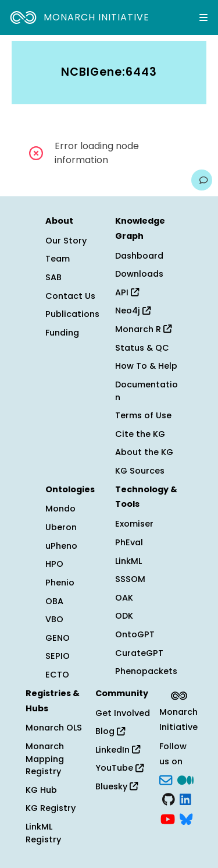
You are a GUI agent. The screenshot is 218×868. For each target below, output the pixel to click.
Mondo (60, 509)
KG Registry (51, 808)
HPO (54, 564)
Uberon (61, 527)
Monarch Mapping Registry (45, 759)
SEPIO (58, 656)
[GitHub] (169, 799)
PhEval (129, 542)
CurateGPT (139, 653)
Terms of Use (143, 415)
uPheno (61, 546)
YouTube (119, 768)
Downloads (139, 274)
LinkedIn (118, 750)
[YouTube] (168, 818)
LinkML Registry (43, 833)
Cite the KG (140, 434)
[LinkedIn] (185, 799)
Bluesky (117, 786)
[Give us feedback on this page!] (202, 180)
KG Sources (140, 471)
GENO (58, 638)
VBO (54, 619)
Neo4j (133, 310)
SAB (53, 277)
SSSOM (130, 579)
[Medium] (185, 779)
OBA (54, 601)
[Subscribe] (166, 779)
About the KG (144, 452)
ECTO (57, 675)
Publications (72, 314)
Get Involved (123, 713)
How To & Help (146, 366)
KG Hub (41, 790)
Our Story (66, 241)
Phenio (60, 583)
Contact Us (70, 296)
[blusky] (186, 818)
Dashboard (139, 256)
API (127, 292)
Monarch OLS (54, 728)
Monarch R (143, 329)
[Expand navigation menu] (203, 17)
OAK (124, 598)
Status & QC (142, 348)
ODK (124, 616)
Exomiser (134, 524)
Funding (62, 333)
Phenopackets (146, 671)
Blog (110, 731)
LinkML (128, 561)
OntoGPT (135, 634)
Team (58, 259)
